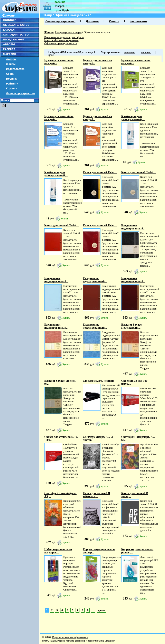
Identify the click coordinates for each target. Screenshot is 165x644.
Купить (66, 109)
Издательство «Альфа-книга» (70, 637)
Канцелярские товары (68, 32)
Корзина (12, 88)
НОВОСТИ (10, 20)
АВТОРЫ (9, 44)
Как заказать (138, 21)
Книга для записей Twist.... (100, 172)
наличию (146, 52)
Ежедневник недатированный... (133, 227)
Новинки (12, 79)
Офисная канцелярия (97, 32)
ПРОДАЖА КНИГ (14, 39)
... (93, 610)
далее (102, 610)
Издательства (15, 69)
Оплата (114, 21)
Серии (10, 74)
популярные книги (75, 641)
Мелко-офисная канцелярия (61, 40)
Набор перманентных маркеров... (58, 551)
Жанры (11, 64)
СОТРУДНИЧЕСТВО (16, 35)
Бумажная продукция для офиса (64, 37)
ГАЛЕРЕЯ (9, 49)
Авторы (11, 59)
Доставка (92, 21)
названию (129, 52)
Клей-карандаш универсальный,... (133, 118)
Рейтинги (12, 84)
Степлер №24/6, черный (98, 381)
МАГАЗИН (9, 54)
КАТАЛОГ (9, 30)
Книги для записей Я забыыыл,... (96, 495)
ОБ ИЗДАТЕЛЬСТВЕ (16, 25)
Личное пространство (21, 93)
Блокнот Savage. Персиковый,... (132, 326)
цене (51, 55)
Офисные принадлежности (61, 43)
